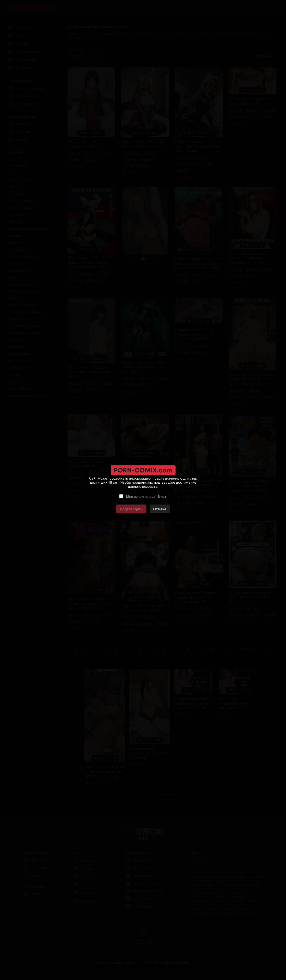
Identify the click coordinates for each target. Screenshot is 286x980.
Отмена (160, 509)
